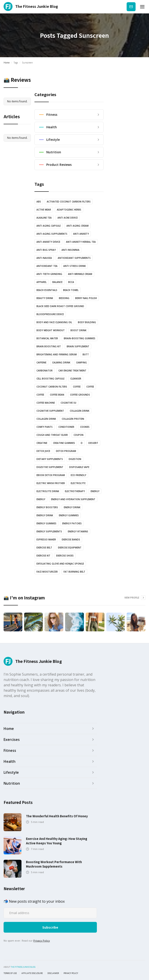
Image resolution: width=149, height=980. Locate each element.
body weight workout (51, 330)
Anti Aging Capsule (49, 226)
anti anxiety (81, 234)
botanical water (47, 338)
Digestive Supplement (50, 467)
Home (7, 63)
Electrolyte (78, 483)
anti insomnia (70, 250)
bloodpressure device (50, 314)
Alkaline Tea (44, 218)
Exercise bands (71, 540)
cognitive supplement (50, 411)
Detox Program (66, 451)
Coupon (79, 435)
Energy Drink (45, 515)
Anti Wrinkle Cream (80, 274)
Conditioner (66, 427)
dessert (93, 443)
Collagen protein (73, 419)
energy (95, 491)
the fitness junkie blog (23, 967)
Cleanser (76, 379)
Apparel (42, 282)
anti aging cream (78, 226)
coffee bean (57, 395)
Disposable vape (79, 467)
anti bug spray (46, 250)
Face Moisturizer (47, 572)
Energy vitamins (78, 531)
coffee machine (46, 403)
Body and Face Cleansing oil (54, 322)
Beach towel (71, 290)
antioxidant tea (47, 266)
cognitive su (68, 403)
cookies (85, 427)
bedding (64, 298)
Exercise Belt (44, 548)
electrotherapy (75, 491)
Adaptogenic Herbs (69, 210)
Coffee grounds (80, 395)
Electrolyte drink (48, 491)
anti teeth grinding (49, 274)
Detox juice (43, 451)
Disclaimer (53, 973)
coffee (77, 387)
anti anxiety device (48, 242)
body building (87, 322)
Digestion (75, 459)
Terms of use (10, 973)
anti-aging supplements (52, 234)
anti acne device (68, 218)
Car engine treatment (72, 371)
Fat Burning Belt (74, 572)
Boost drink (78, 330)
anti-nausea (44, 258)
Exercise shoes (65, 556)
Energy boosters (47, 507)
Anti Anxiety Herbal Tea (81, 242)
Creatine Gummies (64, 443)
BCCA (71, 282)
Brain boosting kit (49, 346)
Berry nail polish (86, 298)
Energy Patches (72, 523)
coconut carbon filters (52, 387)
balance (57, 282)
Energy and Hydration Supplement (73, 499)
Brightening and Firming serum (57, 354)
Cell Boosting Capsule (50, 379)
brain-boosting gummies (80, 338)
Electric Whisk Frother (51, 483)
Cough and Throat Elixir (52, 435)
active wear (44, 210)
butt (86, 354)
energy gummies (69, 515)
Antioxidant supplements (74, 258)
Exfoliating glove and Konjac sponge (60, 564)
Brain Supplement (78, 346)
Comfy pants (45, 427)
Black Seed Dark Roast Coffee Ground (60, 306)
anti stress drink (74, 266)
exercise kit (43, 556)
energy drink (72, 507)
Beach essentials (47, 290)
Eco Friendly (78, 475)
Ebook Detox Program (51, 475)
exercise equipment (70, 548)
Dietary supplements (50, 459)
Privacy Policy (42, 941)
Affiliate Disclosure (32, 973)
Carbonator (45, 371)
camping (81, 362)
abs (39, 202)
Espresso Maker (46, 540)
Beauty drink (45, 298)
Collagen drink (80, 411)
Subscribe (131, 7)
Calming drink (61, 362)
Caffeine (41, 362)
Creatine (42, 443)
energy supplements (49, 531)
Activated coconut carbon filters (69, 202)
